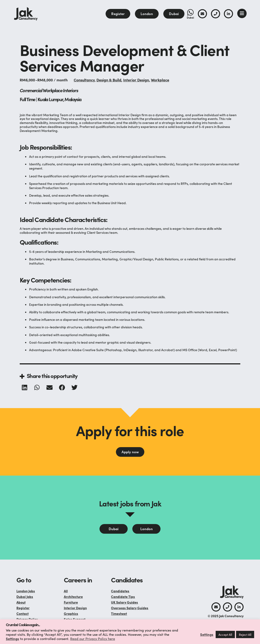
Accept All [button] (225, 634)
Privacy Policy (27, 619)
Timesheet (119, 613)
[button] (25, 387)
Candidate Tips (123, 596)
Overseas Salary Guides (130, 608)
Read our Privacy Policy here (93, 638)
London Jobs (26, 591)
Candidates (120, 591)
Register (23, 608)
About (21, 602)
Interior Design (136, 80)
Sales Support (75, 619)
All (66, 591)
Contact (23, 613)
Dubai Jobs (25, 596)
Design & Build (109, 80)
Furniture (71, 602)
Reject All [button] (245, 634)
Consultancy (84, 80)
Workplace (160, 80)
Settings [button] (12, 638)
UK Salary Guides (124, 602)
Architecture (73, 596)
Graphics (71, 613)
